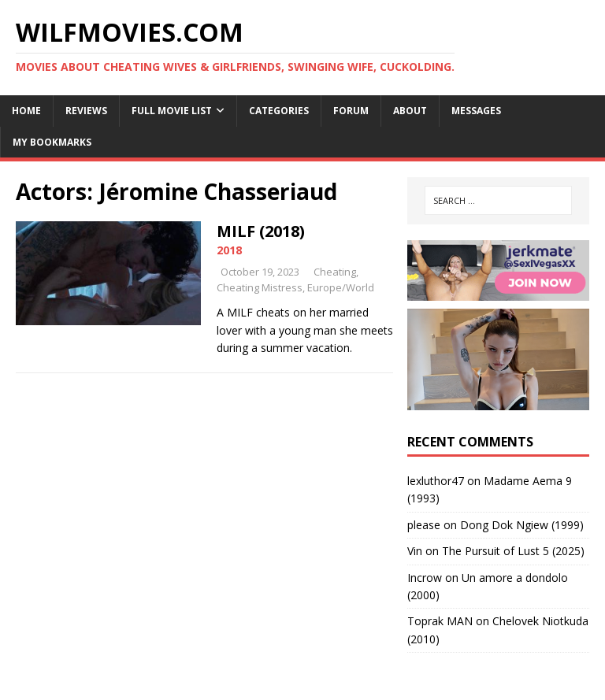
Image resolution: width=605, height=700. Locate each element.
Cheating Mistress (260, 287)
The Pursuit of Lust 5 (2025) (513, 551)
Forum (351, 111)
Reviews (86, 111)
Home (26, 111)
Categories (279, 111)
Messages (476, 111)
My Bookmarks (52, 142)
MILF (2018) (261, 231)
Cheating (335, 272)
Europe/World (341, 287)
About (410, 111)
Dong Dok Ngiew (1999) (522, 525)
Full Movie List (172, 111)
